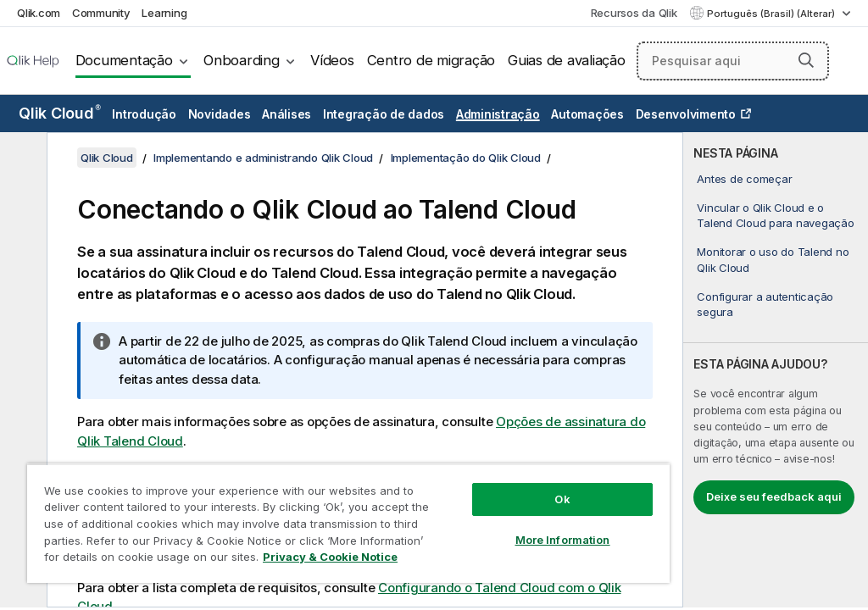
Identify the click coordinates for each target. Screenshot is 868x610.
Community (101, 13)
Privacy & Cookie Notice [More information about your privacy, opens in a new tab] (330, 557)
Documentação (124, 60)
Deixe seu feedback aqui (774, 496)
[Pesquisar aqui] (733, 61)
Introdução (144, 114)
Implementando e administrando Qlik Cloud (263, 158)
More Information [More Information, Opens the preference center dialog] (563, 540)
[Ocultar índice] (21, 158)
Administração (498, 114)
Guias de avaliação (567, 60)
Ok (562, 499)
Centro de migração (431, 60)
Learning (164, 13)
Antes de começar (744, 179)
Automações (587, 114)
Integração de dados (384, 114)
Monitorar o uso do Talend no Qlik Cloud (773, 259)
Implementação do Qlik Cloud (466, 158)
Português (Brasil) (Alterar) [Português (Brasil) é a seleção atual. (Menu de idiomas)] (772, 14)
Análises (287, 114)
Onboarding (242, 60)
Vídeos (332, 60)
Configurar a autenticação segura (765, 304)
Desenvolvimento (686, 114)
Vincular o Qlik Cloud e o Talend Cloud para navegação (775, 215)
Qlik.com (39, 13)
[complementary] (776, 370)
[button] (806, 60)
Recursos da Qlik (634, 13)
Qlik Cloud (60, 113)
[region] (348, 523)
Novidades (220, 114)
